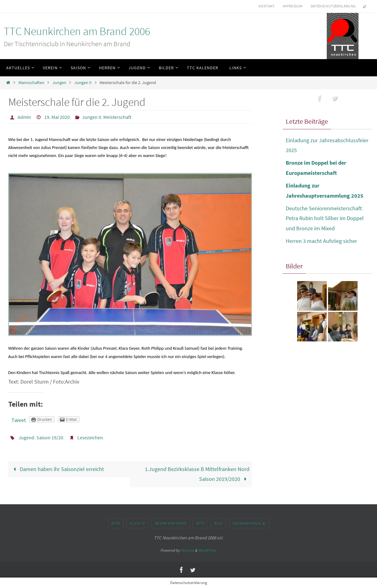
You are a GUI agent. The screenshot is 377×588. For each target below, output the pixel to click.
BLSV (218, 523)
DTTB (116, 523)
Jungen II (83, 83)
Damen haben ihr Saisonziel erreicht (57, 469)
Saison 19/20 (50, 437)
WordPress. (207, 550)
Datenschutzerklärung (333, 6)
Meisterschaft (117, 117)
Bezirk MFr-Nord (171, 523)
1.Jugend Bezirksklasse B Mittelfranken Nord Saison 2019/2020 (197, 474)
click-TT (137, 523)
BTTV (200, 523)
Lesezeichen (90, 437)
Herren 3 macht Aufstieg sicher (321, 241)
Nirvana (187, 550)
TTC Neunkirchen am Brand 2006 (77, 31)
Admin (24, 117)
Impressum (293, 6)
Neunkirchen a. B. (249, 523)
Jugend (26, 437)
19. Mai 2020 (57, 117)
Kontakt (267, 6)
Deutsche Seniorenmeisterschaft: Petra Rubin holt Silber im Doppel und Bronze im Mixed (325, 218)
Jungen (59, 83)
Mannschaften (31, 83)
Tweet (19, 420)
